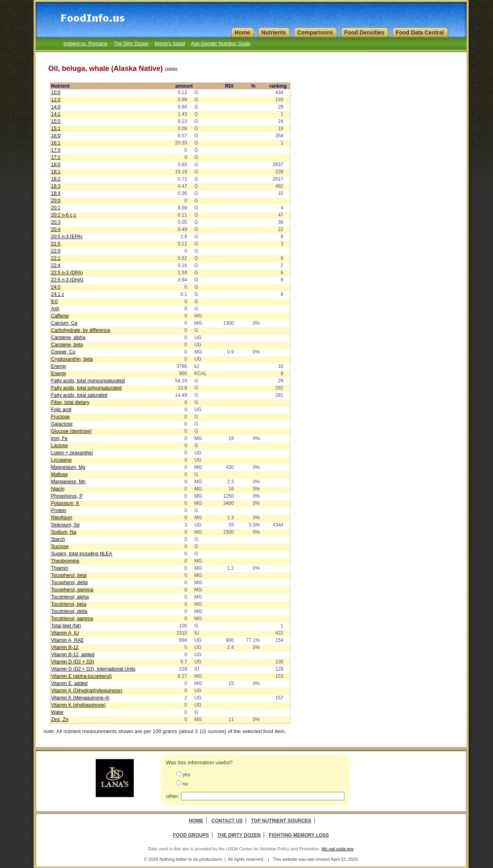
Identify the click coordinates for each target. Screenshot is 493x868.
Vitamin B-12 (65, 647)
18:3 (56, 186)
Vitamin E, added (69, 683)
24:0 (56, 287)
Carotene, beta (67, 345)
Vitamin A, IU (65, 633)
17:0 (56, 150)
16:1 (56, 143)
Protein (59, 510)
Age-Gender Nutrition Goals (221, 44)
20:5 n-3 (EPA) (67, 237)
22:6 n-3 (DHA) (67, 280)
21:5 (56, 244)
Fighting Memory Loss (299, 835)
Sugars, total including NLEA (82, 554)
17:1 (56, 157)
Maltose (60, 474)
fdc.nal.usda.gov (338, 849)
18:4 (56, 193)
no (185, 784)
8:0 (55, 301)
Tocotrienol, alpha (70, 597)
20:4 (56, 229)
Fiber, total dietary (70, 402)
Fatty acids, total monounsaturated (88, 381)
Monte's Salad (170, 44)
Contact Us (227, 821)
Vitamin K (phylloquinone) (79, 705)
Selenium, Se (65, 525)
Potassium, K (65, 503)
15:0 (56, 121)
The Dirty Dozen (131, 44)
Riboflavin (62, 518)
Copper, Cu (63, 352)
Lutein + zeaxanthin (72, 453)
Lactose (60, 446)
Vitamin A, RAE (68, 640)
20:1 (56, 208)
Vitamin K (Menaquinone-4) (80, 698)
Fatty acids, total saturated (79, 395)
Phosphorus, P (67, 496)
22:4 (56, 265)
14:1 (56, 114)
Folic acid (61, 410)
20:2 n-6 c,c (64, 215)
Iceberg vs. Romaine (86, 44)
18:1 (56, 172)
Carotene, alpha (68, 338)
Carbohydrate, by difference (81, 330)
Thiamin (60, 568)
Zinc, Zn (60, 719)
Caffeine (60, 316)
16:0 (56, 136)
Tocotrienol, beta (69, 604)
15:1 (56, 129)
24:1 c (58, 294)
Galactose (62, 424)
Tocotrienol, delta (69, 611)
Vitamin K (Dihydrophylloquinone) (87, 691)
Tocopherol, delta (69, 583)
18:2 (56, 179)
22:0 (56, 251)
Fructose (61, 417)
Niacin (58, 489)
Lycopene (62, 460)
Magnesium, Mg (68, 467)
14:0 (56, 107)
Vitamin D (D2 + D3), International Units (94, 669)
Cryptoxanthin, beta (72, 359)
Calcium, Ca (64, 323)
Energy (59, 366)
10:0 (56, 92)
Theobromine (65, 561)
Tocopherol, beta (69, 575)
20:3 (56, 222)
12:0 (56, 100)
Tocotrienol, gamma (72, 619)
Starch (58, 539)
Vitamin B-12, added (73, 655)
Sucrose (60, 547)
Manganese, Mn (68, 482)
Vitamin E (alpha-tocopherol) (82, 676)
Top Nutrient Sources (281, 821)
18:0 (56, 165)
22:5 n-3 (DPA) (67, 273)
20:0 (56, 201)
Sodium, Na (64, 532)
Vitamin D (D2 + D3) (73, 662)
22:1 (56, 258)
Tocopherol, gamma (72, 590)
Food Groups (191, 835)
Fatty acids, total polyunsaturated (87, 388)
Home (196, 821)
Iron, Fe (59, 438)
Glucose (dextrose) (71, 431)
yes (186, 775)
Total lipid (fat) (66, 626)
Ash (55, 309)
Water (58, 712)
